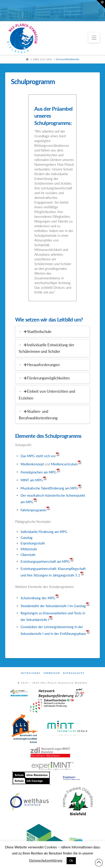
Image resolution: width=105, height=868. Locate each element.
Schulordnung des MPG (38, 598)
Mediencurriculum (66, 464)
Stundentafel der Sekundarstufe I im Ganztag (53, 606)
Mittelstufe (29, 549)
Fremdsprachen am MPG (38, 472)
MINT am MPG (32, 480)
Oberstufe (28, 555)
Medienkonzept (32, 464)
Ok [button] (71, 861)
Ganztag (27, 537)
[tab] (53, 332)
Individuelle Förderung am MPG (44, 532)
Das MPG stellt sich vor (38, 456)
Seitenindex (31, 673)
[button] (94, 38)
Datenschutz (74, 673)
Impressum (52, 673)
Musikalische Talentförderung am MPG (49, 488)
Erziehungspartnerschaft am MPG (45, 561)
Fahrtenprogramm (33, 510)
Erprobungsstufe (33, 543)
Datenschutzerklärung (46, 860)
